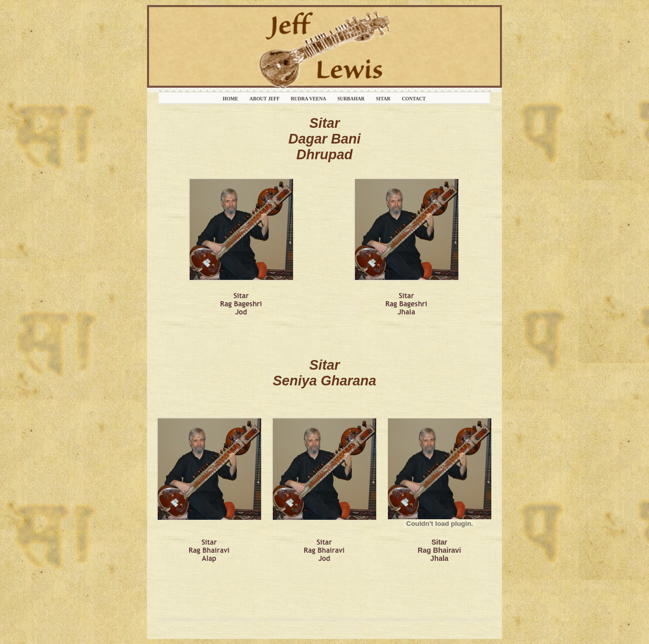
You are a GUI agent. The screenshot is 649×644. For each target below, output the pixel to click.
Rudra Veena (309, 99)
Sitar (384, 99)
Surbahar (351, 99)
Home (231, 99)
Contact (413, 99)
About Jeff (265, 99)
